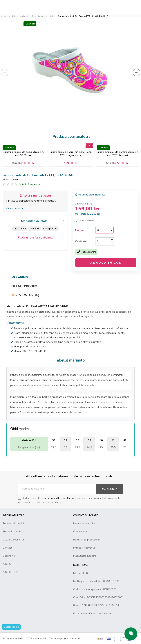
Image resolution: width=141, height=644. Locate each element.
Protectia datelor (13, 532)
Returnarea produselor (87, 540)
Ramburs (34, 228)
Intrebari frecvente (84, 548)
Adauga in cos (106, 263)
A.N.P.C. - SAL (11, 572)
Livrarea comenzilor (85, 523)
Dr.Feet (14, 180)
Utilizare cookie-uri (14, 540)
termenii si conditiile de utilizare (58, 498)
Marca (6, 180)
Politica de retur (14, 208)
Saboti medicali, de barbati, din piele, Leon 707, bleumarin (118, 154)
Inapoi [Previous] (5, 72)
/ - (32, 184)
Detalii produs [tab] (24, 286)
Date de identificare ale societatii (93, 614)
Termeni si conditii (13, 523)
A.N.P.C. (7, 564)
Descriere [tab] (20, 277)
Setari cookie (11, 627)
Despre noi (9, 556)
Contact (7, 548)
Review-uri (25, 295)
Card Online (19, 228)
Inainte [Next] (136, 72)
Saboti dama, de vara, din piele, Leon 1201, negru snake (71, 154)
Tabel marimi (86, 252)
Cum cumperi (81, 532)
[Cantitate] (103, 241)
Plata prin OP (50, 228)
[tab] (35, 221)
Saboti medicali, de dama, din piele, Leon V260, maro (24, 154)
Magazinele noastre (85, 556)
